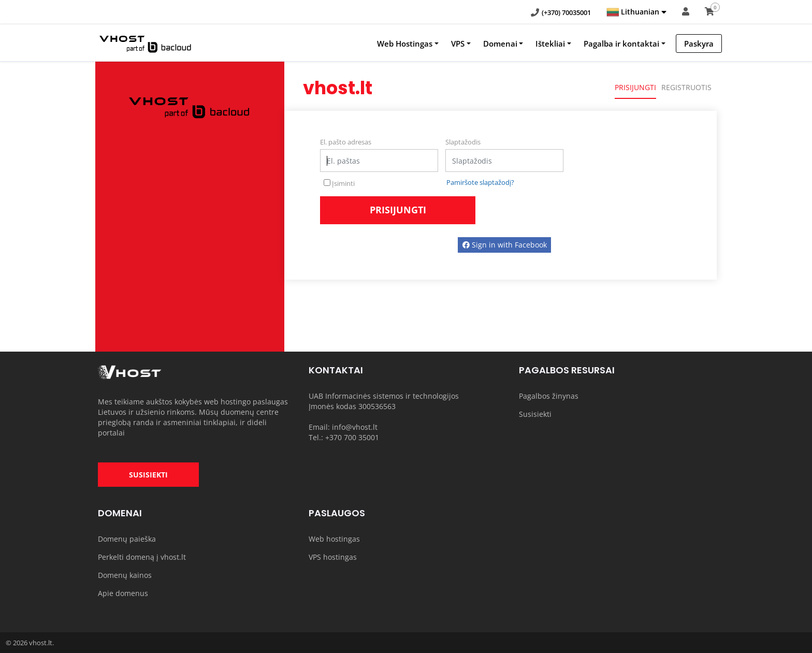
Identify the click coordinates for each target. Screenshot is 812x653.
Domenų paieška (127, 539)
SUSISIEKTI (148, 475)
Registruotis (686, 87)
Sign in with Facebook (505, 245)
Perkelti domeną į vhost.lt (142, 557)
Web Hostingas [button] (405, 43)
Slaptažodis (463, 142)
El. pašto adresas (346, 142)
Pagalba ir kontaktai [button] (621, 43)
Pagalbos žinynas (549, 396)
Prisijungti (635, 87)
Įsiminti (339, 183)
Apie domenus (123, 593)
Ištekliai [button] (550, 43)
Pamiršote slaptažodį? (480, 182)
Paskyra (699, 43)
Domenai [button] (500, 43)
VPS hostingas (333, 557)
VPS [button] (458, 43)
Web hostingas (334, 539)
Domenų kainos (125, 575)
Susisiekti (535, 414)
